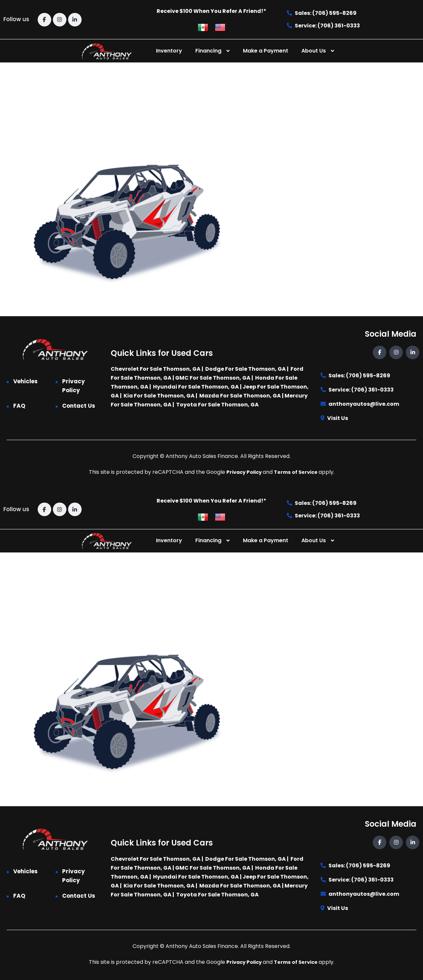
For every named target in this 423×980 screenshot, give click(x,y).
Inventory (169, 51)
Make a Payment (266, 51)
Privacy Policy (74, 386)
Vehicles (25, 381)
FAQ (19, 406)
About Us (314, 51)
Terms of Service (298, 472)
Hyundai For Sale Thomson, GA (196, 387)
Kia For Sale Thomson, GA (159, 396)
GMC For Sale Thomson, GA (213, 378)
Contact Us (79, 406)
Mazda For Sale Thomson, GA (240, 396)
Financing (208, 51)
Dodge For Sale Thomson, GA (246, 369)
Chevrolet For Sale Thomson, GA (156, 369)
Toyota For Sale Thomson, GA (217, 405)
